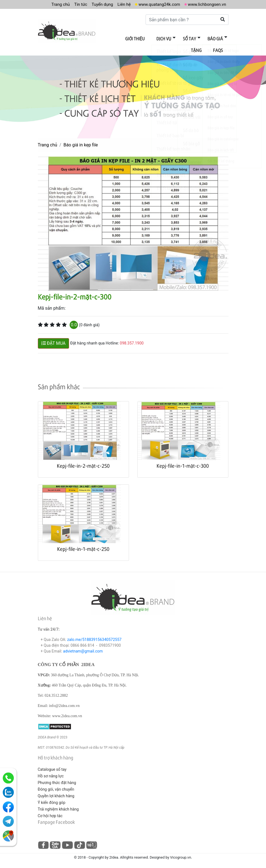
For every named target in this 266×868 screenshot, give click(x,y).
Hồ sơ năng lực (51, 774)
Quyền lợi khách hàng (56, 794)
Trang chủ (53, 4)
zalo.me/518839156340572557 (94, 638)
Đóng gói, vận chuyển (56, 787)
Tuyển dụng (96, 4)
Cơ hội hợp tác (50, 814)
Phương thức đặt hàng (57, 781)
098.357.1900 (132, 341)
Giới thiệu (121, 38)
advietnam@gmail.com (83, 649)
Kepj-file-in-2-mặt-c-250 (83, 464)
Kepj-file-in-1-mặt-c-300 (183, 464)
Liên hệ (119, 4)
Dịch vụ (148, 38)
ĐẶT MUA (54, 341)
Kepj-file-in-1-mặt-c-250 (83, 547)
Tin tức (73, 4)
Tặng (219, 38)
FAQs (219, 49)
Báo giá (196, 38)
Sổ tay (172, 38)
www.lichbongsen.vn (206, 4)
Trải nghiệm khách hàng (58, 807)
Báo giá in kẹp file (81, 143)
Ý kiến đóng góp (52, 801)
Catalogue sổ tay (52, 767)
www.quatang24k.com (156, 4)
